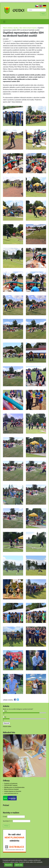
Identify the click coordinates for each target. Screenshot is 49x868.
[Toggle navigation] (4, 22)
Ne (5, 717)
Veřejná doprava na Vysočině (13, 791)
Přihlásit (6, 826)
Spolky (16, 28)
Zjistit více (19, 865)
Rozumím (8, 865)
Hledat (43, 14)
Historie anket (7, 727)
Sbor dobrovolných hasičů (28, 28)
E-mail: (5, 817)
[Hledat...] (37, 10)
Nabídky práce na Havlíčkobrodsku (14, 787)
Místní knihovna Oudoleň (11, 789)
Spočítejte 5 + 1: (8, 821)
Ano (5, 711)
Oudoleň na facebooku (11, 784)
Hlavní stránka (8, 28)
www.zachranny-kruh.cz (11, 793)
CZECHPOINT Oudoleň (11, 785)
